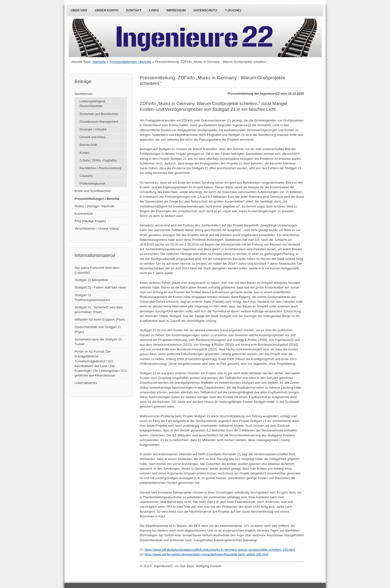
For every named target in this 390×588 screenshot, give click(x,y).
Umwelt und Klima (92, 137)
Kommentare (84, 214)
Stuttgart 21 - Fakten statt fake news (100, 287)
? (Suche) (233, 10)
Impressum (176, 10)
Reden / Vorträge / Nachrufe (94, 206)
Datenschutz (205, 10)
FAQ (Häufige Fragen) (90, 221)
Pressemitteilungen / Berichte (131, 62)
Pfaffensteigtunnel (92, 184)
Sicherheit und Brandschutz (99, 114)
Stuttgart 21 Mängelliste (91, 280)
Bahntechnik (88, 145)
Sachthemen (84, 94)
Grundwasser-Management (99, 122)
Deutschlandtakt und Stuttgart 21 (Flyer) (98, 329)
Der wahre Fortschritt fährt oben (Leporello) (97, 270)
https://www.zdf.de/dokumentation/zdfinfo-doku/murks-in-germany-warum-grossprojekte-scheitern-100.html (220, 550)
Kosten (85, 153)
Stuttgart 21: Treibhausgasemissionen (92, 297)
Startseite (99, 62)
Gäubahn (86, 176)
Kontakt (134, 10)
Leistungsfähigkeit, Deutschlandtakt (93, 104)
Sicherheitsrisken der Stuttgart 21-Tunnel (99, 342)
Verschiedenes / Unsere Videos (97, 229)
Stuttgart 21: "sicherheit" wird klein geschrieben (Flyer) (99, 310)
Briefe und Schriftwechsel (93, 191)
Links (154, 10)
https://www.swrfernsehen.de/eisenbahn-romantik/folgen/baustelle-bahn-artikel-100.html (206, 554)
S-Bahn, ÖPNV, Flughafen (98, 160)
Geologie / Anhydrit (93, 129)
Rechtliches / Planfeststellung (100, 168)
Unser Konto (107, 10)
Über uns (79, 10)
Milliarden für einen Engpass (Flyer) (100, 319)
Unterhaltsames (86, 383)
